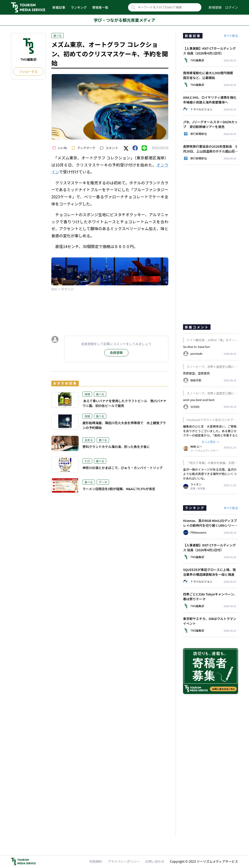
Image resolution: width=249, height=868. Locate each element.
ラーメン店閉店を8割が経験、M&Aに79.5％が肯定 (119, 489)
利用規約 (96, 861)
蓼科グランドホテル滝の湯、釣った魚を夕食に (116, 447)
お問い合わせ (155, 861)
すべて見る (231, 36)
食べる (57, 35)
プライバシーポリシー (124, 861)
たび (87, 461)
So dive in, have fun (196, 347)
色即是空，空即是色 (196, 373)
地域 (87, 394)
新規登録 (215, 7)
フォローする (28, 72)
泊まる (89, 440)
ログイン (232, 7)
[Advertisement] (110, 311)
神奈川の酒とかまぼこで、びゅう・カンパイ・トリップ (122, 468)
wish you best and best (199, 400)
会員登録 (116, 352)
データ (103, 482)
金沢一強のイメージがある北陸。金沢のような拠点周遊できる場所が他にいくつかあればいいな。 (210, 474)
